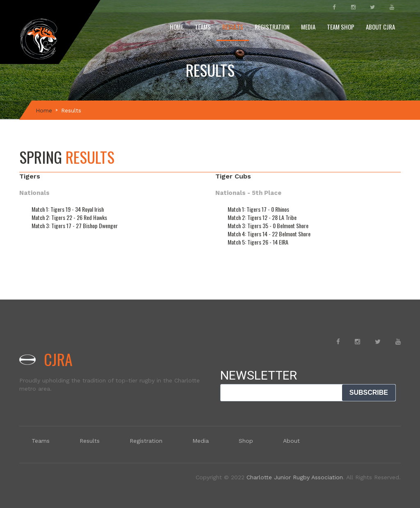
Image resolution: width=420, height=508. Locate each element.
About (291, 441)
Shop (246, 441)
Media (308, 27)
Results (233, 27)
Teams (203, 27)
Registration (272, 27)
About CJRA (380, 27)
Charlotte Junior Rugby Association (295, 477)
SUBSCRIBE (369, 392)
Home (177, 27)
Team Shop (341, 27)
